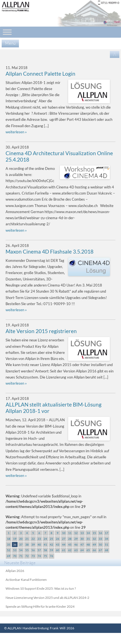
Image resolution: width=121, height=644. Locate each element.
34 (107, 539)
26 (58, 539)
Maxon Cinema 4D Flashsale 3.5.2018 (50, 252)
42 (51, 545)
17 (107, 533)
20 (21, 539)
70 (15, 556)
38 (27, 545)
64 (82, 550)
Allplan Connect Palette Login (40, 74)
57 (39, 550)
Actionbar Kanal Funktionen (26, 580)
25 (51, 539)
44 (64, 545)
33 (100, 539)
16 (100, 533)
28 (70, 539)
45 (70, 545)
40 (39, 545)
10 (64, 533)
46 (76, 545)
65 (88, 550)
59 (51, 550)
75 (45, 556)
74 (39, 556)
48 (88, 545)
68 (107, 550)
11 (70, 533)
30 (82, 539)
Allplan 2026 (15, 571)
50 (100, 545)
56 (33, 550)
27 (64, 539)
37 (21, 545)
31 (88, 539)
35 (9, 545)
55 (27, 550)
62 (70, 550)
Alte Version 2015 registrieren (41, 331)
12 (76, 533)
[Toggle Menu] (7, 32)
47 (82, 545)
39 (33, 545)
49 (94, 545)
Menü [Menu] (10, 43)
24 (45, 539)
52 (9, 550)
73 (33, 556)
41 (45, 545)
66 (94, 550)
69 (9, 556)
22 (33, 539)
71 (21, 556)
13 (82, 533)
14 (88, 533)
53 (15, 550)
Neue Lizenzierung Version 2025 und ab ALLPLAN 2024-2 (47, 598)
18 (9, 539)
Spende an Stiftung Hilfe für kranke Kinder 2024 (40, 606)
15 (94, 533)
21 (27, 539)
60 (58, 550)
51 (107, 545)
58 (45, 550)
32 (94, 539)
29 (76, 539)
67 (100, 550)
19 (15, 539)
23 (39, 539)
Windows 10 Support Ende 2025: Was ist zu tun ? (41, 588)
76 (51, 556)
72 (27, 556)
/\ (115, 54)
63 (76, 550)
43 (58, 545)
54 (21, 550)
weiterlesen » (16, 132)
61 (64, 550)
